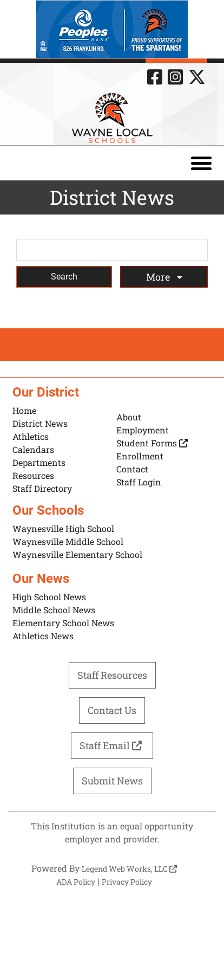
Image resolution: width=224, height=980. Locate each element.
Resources (33, 475)
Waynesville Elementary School (77, 554)
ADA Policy (76, 882)
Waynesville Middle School (68, 541)
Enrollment (140, 456)
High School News (49, 597)
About (129, 417)
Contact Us (112, 710)
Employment (143, 430)
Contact (132, 469)
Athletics (31, 436)
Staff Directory (42, 488)
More (159, 277)
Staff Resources (112, 675)
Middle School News (54, 610)
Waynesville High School (63, 528)
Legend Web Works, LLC (129, 869)
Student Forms (152, 443)
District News (40, 423)
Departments (39, 462)
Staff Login (139, 482)
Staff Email (112, 745)
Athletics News (43, 636)
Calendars (33, 449)
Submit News (112, 781)
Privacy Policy (127, 882)
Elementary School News (63, 623)
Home (24, 410)
